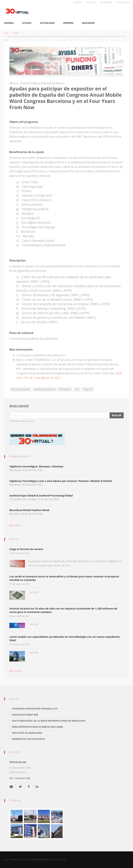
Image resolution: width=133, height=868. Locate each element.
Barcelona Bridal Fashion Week (29, 510)
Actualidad (47, 23)
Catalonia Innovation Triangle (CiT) (35, 709)
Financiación (65, 389)
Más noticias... (16, 671)
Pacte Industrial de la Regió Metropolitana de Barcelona (49, 721)
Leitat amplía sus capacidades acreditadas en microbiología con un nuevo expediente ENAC (65, 638)
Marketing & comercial (45, 389)
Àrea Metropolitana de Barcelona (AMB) (37, 727)
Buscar (117, 415)
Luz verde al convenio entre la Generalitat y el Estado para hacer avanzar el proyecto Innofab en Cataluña (64, 578)
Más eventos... (16, 525)
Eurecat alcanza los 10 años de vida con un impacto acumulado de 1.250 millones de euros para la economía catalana (63, 610)
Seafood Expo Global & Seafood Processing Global (41, 495)
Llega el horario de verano (26, 549)
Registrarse (106, 2)
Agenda (9, 23)
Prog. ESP (88, 389)
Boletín (78, 2)
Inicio (6, 33)
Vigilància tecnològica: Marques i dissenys (36, 466)
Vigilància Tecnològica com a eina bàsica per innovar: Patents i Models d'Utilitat (61, 481)
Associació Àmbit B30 (25, 715)
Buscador (88, 23)
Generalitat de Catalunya (28, 739)
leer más (66, 566)
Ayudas (27, 23)
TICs (77, 389)
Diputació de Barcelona (27, 733)
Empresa (68, 23)
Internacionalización (20, 389)
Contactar (91, 2)
